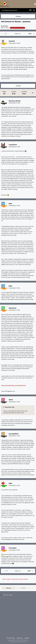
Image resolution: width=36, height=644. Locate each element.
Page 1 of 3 (18, 34)
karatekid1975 (14, 434)
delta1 (11, 400)
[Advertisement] (18, 617)
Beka (10, 204)
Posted (14, 43)
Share (9, 588)
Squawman (13, 308)
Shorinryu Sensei (15, 101)
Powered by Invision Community (18, 642)
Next (30, 34)
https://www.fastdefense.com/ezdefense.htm (13, 385)
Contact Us (20, 638)
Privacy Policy (11, 638)
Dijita (10, 483)
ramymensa (13, 145)
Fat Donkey (13, 548)
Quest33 (5, 26)
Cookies (27, 638)
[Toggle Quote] (4, 407)
